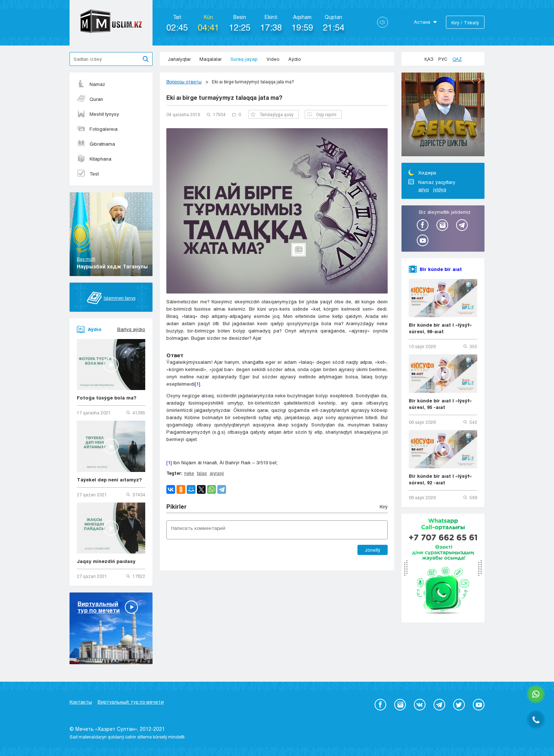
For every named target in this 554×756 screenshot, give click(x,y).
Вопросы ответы (184, 82)
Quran (90, 99)
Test (88, 174)
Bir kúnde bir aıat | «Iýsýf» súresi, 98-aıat (440, 328)
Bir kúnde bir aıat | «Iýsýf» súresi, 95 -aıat (440, 404)
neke (189, 473)
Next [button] (479, 80)
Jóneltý (373, 550)
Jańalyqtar (179, 59)
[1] (197, 384)
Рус (443, 59)
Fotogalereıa (97, 129)
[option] (443, 115)
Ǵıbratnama (96, 144)
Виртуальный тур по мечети (131, 702)
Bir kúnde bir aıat (441, 269)
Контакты (81, 702)
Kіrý (384, 507)
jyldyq (440, 189)
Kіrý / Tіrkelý (465, 23)
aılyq (424, 189)
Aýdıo (295, 59)
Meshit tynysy (98, 114)
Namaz (91, 84)
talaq (202, 473)
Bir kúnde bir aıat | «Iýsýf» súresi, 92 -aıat (440, 479)
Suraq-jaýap (244, 59)
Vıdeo (273, 59)
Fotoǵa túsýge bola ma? (107, 398)
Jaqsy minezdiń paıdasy (106, 561)
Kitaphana (94, 159)
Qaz (457, 59)
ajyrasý (217, 473)
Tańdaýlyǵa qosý (272, 114)
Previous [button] (473, 80)
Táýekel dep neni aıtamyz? (109, 480)
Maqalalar (211, 59)
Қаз (429, 59)
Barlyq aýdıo (131, 329)
